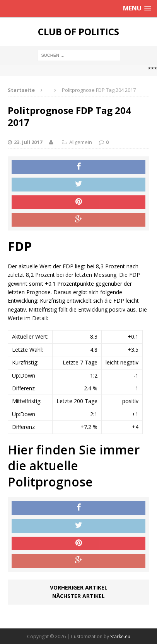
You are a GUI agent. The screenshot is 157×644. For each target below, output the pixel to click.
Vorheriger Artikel (79, 587)
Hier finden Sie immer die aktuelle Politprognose (74, 466)
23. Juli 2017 (28, 142)
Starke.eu (120, 636)
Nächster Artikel (78, 596)
